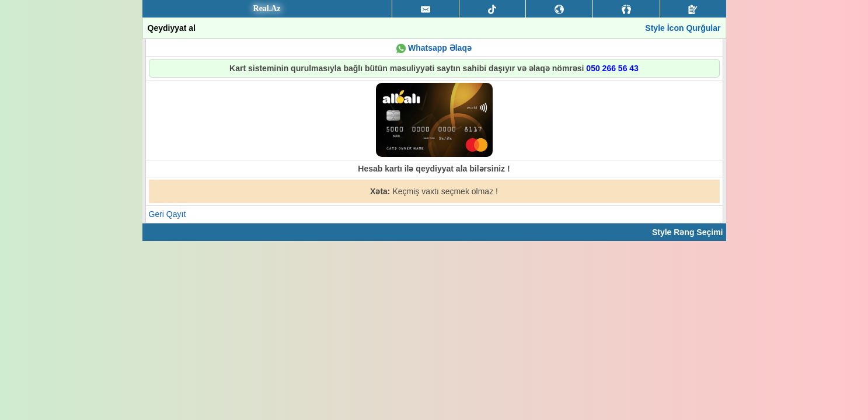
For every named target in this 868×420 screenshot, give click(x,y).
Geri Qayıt (168, 214)
